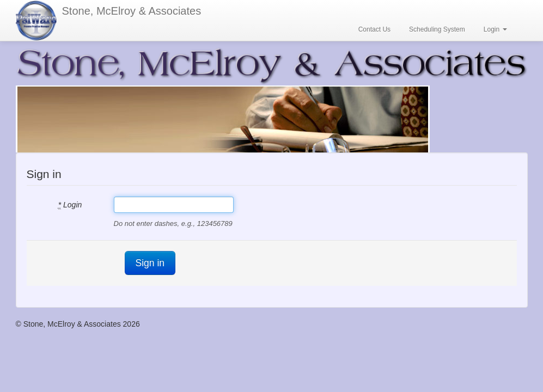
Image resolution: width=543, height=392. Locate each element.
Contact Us (374, 29)
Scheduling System (437, 29)
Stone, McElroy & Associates (132, 11)
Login (495, 29)
